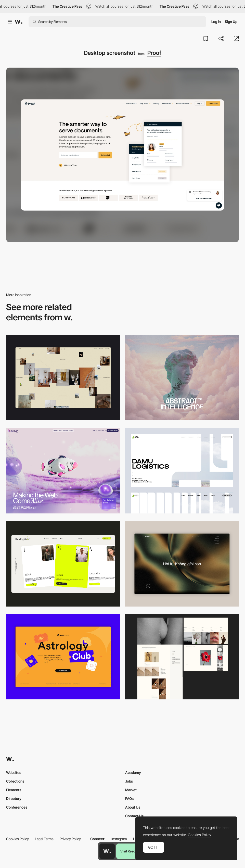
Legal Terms (44, 839)
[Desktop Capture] (63, 657)
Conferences (17, 807)
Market (131, 790)
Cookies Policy (17, 839)
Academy (133, 772)
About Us (133, 807)
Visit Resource (131, 851)
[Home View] (182, 564)
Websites (14, 772)
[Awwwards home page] (107, 851)
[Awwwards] (19, 22)
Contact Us (134, 816)
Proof (154, 53)
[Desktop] (182, 378)
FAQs (129, 798)
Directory (14, 798)
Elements (14, 790)
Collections (15, 781)
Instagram (119, 839)
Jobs (129, 781)
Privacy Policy (70, 839)
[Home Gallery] (63, 378)
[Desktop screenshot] (182, 471)
